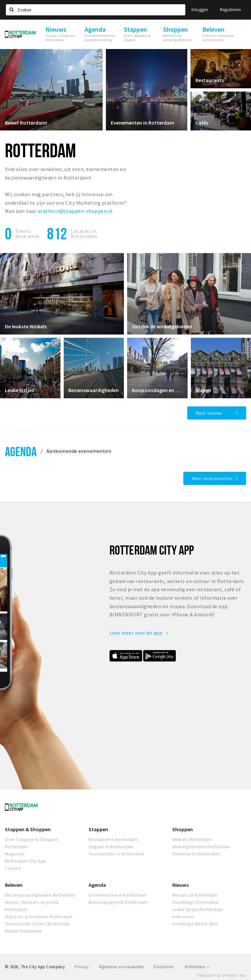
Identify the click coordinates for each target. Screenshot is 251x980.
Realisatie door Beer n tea (222, 975)
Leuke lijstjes (19, 390)
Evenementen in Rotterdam (142, 122)
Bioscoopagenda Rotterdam (118, 902)
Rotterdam (197, 967)
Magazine (15, 854)
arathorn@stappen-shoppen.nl (75, 211)
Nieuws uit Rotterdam (195, 895)
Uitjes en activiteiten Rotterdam (39, 917)
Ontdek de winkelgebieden (162, 326)
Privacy (82, 967)
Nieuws (180, 885)
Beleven (14, 885)
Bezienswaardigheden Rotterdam (40, 895)
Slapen (204, 390)
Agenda (21, 451)
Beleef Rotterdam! (26, 122)
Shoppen (183, 829)
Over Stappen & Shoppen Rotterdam (32, 843)
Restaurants (210, 80)
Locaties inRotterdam (84, 233)
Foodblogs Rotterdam (195, 902)
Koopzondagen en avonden (157, 390)
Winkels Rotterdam (192, 839)
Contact (13, 868)
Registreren (230, 10)
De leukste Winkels (26, 326)
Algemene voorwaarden (121, 967)
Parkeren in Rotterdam (196, 854)
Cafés (202, 122)
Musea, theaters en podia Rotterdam (32, 906)
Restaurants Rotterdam (113, 839)
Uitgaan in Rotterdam (111, 847)
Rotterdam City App (26, 861)
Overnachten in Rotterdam (117, 854)
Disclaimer (164, 967)
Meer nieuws (209, 413)
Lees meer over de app (139, 633)
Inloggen (200, 10)
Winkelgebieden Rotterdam (201, 847)
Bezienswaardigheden (94, 390)
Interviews (183, 917)
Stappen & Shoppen (28, 829)
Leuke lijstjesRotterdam (197, 909)
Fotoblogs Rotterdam (195, 924)
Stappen (98, 829)
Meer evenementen (212, 478)
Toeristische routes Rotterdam (37, 924)
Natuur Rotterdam (24, 931)
